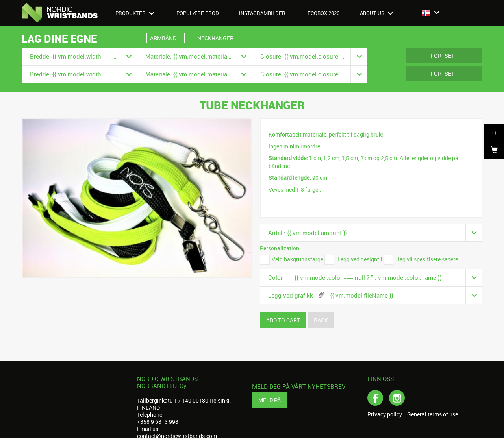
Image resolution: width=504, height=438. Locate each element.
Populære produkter (204, 13)
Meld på (270, 400)
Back (321, 320)
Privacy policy (385, 414)
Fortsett (444, 56)
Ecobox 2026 (323, 13)
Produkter (135, 13)
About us (376, 13)
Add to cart (283, 320)
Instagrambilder (262, 13)
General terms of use (433, 414)
